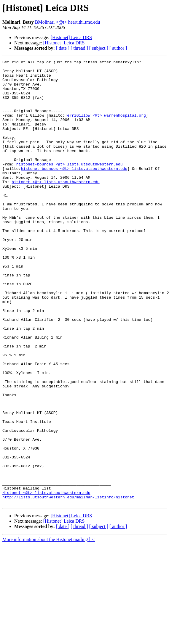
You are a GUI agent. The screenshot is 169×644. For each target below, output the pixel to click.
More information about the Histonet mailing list (49, 628)
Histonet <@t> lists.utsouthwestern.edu (46, 579)
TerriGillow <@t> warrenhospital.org (105, 127)
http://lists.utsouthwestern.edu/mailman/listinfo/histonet (68, 585)
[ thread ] (79, 48)
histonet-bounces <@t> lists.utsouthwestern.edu (70, 185)
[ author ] (118, 48)
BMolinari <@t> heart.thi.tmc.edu (68, 22)
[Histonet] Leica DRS (71, 37)
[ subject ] (99, 48)
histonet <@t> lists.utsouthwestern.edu (55, 207)
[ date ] (63, 48)
